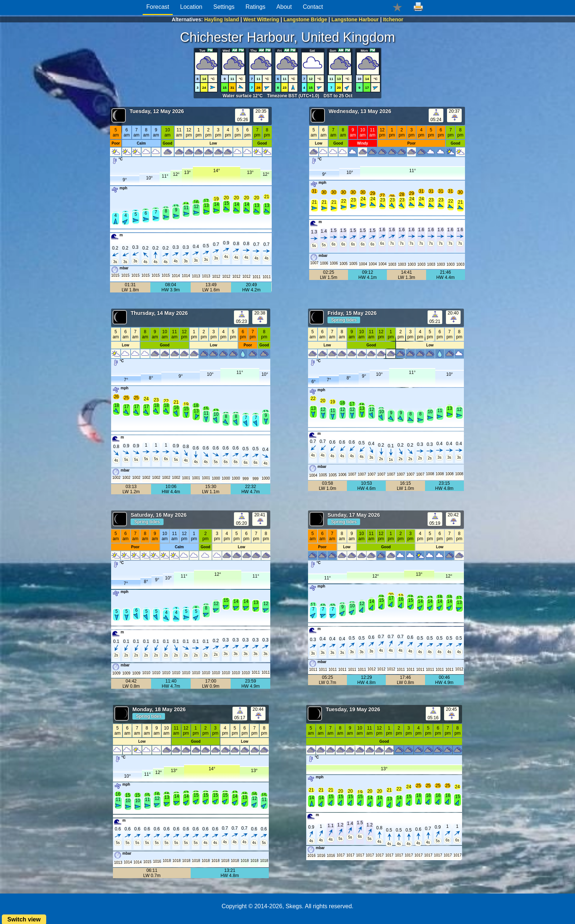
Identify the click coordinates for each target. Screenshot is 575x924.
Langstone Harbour (355, 19)
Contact (313, 7)
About (284, 7)
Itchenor (393, 19)
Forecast (158, 7)
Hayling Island (222, 19)
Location (191, 7)
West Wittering (261, 19)
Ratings (256, 7)
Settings (224, 7)
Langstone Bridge (305, 19)
